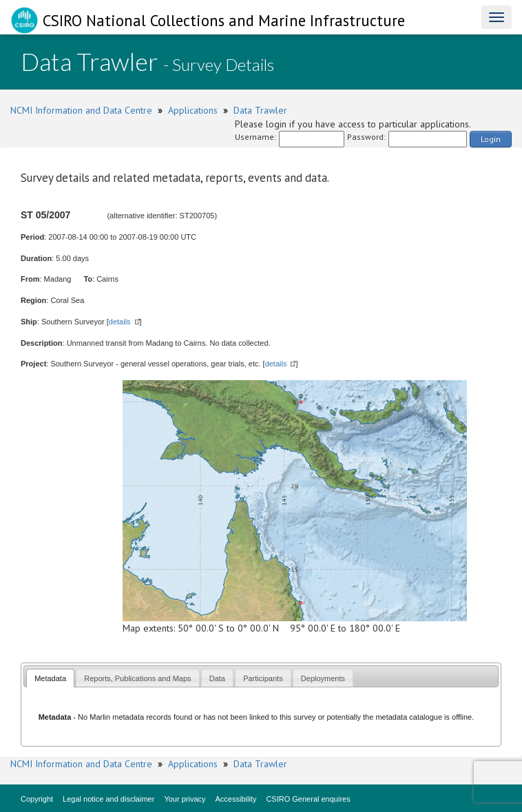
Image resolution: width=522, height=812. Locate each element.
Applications (193, 110)
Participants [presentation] (263, 678)
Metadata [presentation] (50, 678)
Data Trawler (260, 110)
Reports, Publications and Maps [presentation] (137, 678)
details (120, 322)
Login (491, 139)
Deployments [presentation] (323, 678)
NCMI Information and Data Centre (81, 110)
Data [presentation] (217, 678)
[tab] (50, 678)
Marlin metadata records (130, 717)
